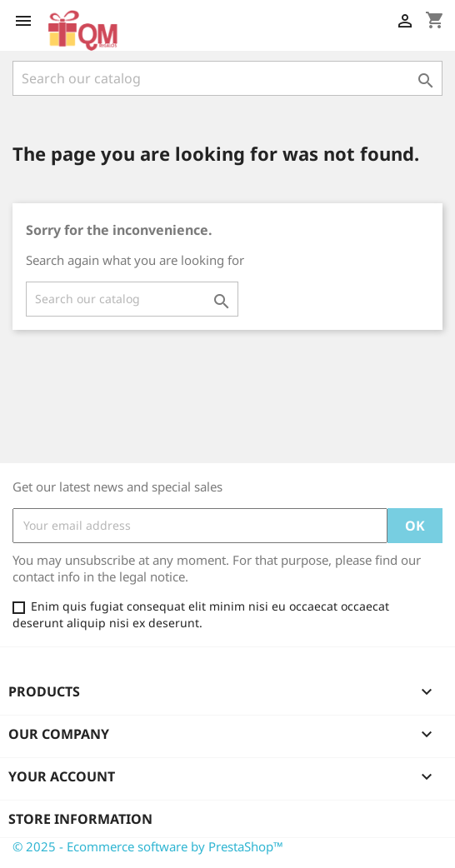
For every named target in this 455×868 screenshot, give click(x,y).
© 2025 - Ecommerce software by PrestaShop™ (148, 846)
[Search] (227, 78)
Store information (80, 819)
